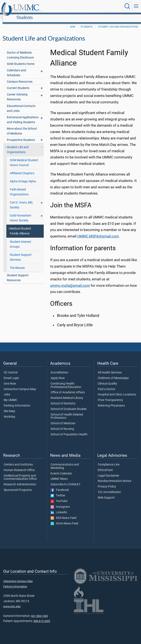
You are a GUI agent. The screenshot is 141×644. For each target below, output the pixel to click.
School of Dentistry (63, 399)
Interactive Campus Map (20, 385)
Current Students (18, 83)
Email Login (11, 373)
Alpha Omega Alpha (23, 177)
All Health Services (110, 368)
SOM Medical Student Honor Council (24, 158)
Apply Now (58, 373)
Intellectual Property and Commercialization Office (20, 473)
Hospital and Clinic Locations (117, 390)
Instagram (60, 502)
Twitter (58, 491)
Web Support (106, 493)
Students (65, 7)
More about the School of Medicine (22, 126)
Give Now (10, 379)
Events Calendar (61, 469)
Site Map (9, 407)
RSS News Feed (63, 513)
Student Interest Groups (20, 240)
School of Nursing (62, 424)
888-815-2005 (42, 616)
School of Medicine (63, 419)
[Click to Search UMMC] (127, 6)
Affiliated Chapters (22, 169)
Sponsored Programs (18, 485)
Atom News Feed (64, 519)
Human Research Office (19, 465)
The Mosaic (17, 263)
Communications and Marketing (65, 462)
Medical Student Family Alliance (20, 226)
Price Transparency (110, 395)
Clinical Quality (107, 379)
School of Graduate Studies (69, 404)
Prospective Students (21, 135)
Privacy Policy (107, 482)
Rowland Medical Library (67, 393)
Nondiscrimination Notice (114, 476)
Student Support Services (21, 253)
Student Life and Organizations (118, 22)
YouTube (59, 496)
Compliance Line (109, 460)
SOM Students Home (21, 59)
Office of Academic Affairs (68, 388)
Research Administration (20, 480)
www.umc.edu (12, 602)
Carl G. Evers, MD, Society (21, 200)
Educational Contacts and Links (21, 104)
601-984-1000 (39, 611)
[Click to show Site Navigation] (136, 6)
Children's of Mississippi (113, 373)
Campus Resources (20, 77)
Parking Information (17, 401)
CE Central (11, 368)
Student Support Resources (18, 273)
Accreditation (59, 368)
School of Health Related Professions (67, 412)
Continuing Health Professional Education (66, 381)
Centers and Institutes (18, 460)
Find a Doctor (107, 385)
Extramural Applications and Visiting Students (23, 115)
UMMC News (59, 474)
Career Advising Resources (17, 92)
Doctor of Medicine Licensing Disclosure (20, 50)
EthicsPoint (105, 465)
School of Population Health (69, 430)
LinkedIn (59, 508)
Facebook (60, 485)
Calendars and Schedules (16, 68)
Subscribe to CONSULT (65, 480)
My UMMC (10, 395)
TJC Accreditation (109, 487)
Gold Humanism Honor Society (20, 213)
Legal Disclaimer (108, 471)
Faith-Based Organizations (19, 187)
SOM (73, 22)
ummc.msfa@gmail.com (70, 281)
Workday (9, 412)
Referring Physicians (111, 401)
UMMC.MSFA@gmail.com (98, 232)
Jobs (7, 390)
